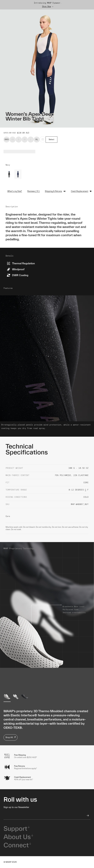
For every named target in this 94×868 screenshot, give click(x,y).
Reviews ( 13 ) (34, 191)
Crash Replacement (81, 191)
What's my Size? (15, 191)
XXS (7, 139)
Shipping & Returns (55, 191)
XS (13, 139)
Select (52, 139)
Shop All (11, 737)
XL (37, 139)
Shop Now (46, 6)
